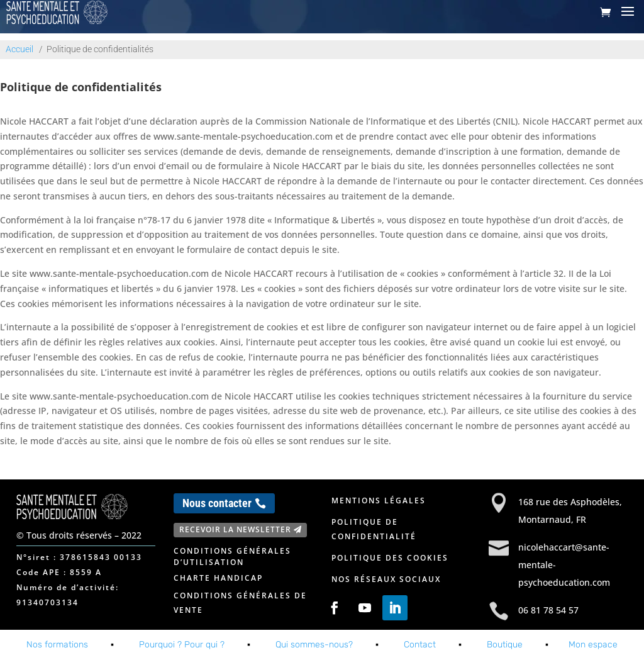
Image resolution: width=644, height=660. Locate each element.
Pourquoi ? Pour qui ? (182, 645)
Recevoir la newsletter (235, 529)
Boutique (505, 645)
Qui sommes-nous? (314, 645)
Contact (420, 645)
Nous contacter (217, 503)
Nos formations (57, 645)
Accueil (19, 49)
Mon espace (593, 645)
